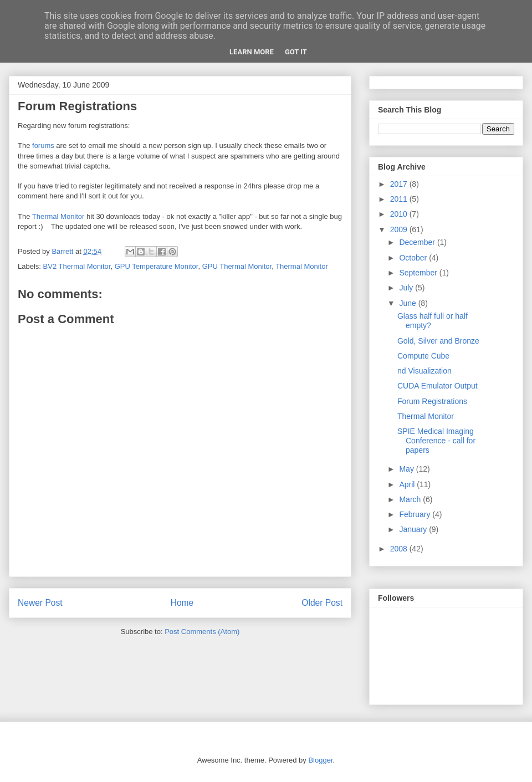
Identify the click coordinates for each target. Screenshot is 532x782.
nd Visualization (424, 371)
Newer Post (40, 603)
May (407, 469)
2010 (400, 214)
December (418, 242)
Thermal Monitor (58, 216)
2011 (400, 199)
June (408, 303)
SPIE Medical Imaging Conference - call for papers (436, 441)
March (411, 499)
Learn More (252, 52)
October (414, 258)
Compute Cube (423, 356)
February (416, 514)
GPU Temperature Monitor (157, 266)
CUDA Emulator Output (438, 386)
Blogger (320, 760)
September (419, 273)
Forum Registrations (432, 401)
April (408, 484)
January (414, 529)
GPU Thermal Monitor (237, 266)
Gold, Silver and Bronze (438, 341)
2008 (400, 549)
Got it (296, 52)
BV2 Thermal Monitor (77, 266)
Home (182, 603)
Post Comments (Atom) (202, 632)
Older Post (322, 603)
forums (43, 145)
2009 (400, 229)
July (407, 288)
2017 (400, 184)
